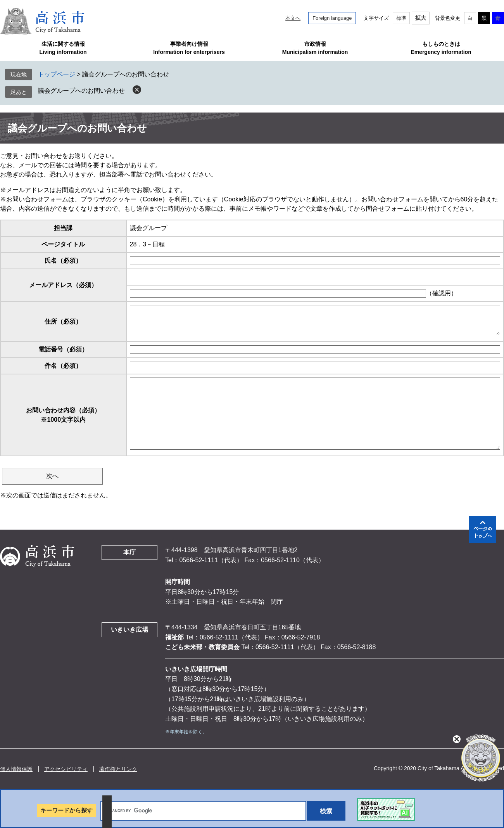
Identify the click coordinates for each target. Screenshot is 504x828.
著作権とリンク (118, 769)
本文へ (293, 18)
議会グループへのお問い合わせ (81, 91)
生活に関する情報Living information (63, 48)
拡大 (421, 18)
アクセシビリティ (66, 769)
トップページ (57, 74)
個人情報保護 (16, 769)
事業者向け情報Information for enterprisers (189, 48)
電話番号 (63, 349)
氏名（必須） (63, 261)
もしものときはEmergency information (441, 48)
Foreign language (332, 18)
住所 (63, 321)
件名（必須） (63, 366)
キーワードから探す (66, 810)
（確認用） (442, 293)
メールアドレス (63, 285)
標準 (401, 18)
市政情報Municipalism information (315, 48)
